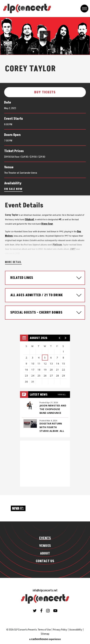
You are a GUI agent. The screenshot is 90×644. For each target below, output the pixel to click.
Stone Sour (47, 224)
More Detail (13, 262)
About (45, 554)
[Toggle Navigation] (84, 9)
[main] (45, 256)
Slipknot (29, 219)
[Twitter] (35, 611)
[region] (45, 361)
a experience (45, 639)
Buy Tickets (45, 92)
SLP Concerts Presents (27, 9)
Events (45, 538)
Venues (45, 546)
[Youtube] (55, 611)
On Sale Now (13, 189)
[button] (45, 36)
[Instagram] (48, 611)
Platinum (57, 245)
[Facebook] (41, 611)
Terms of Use (44, 630)
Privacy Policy (60, 630)
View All (62, 394)
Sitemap (45, 634)
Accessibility (76, 630)
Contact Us (45, 561)
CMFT (73, 249)
